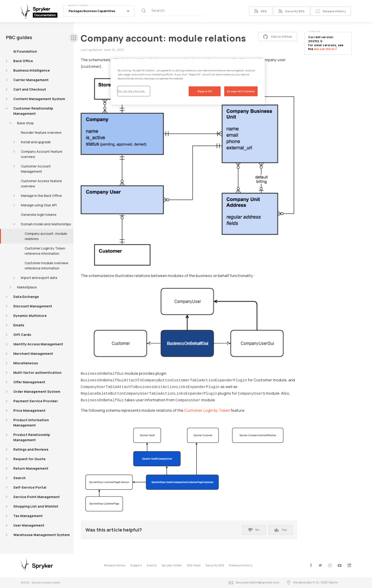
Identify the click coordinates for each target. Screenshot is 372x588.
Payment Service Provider (36, 401)
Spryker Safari (172, 565)
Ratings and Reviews (31, 449)
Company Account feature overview (42, 154)
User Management (29, 525)
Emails (19, 325)
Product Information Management (31, 423)
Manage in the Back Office (41, 196)
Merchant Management (33, 354)
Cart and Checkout (30, 89)
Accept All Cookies (241, 91)
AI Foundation (25, 51)
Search (19, 478)
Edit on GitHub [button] (278, 37)
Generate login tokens (39, 215)
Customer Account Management (36, 169)
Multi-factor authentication (37, 373)
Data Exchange (26, 297)
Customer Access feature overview (41, 183)
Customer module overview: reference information (47, 266)
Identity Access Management (38, 344)
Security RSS (292, 11)
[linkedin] (349, 565)
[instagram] (330, 565)
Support (136, 565)
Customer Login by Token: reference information (45, 251)
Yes (281, 530)
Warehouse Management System (42, 535)
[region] (188, 82)
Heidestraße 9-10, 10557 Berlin (312, 583)
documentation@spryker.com (254, 583)
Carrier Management (31, 80)
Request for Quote (29, 459)
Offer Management (29, 382)
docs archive (325, 49)
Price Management (29, 410)
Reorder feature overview (41, 132)
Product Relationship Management (32, 437)
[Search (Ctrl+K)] (173, 11)
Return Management (31, 468)
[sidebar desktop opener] (74, 38)
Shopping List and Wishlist (36, 506)
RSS (261, 11)
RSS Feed (194, 565)
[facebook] (311, 565)
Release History (331, 11)
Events (152, 565)
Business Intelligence (32, 70)
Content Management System (39, 99)
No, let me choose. (132, 91)
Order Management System (37, 391)
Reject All (205, 91)
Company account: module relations (46, 236)
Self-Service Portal (30, 487)
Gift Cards (22, 335)
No (254, 530)
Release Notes (115, 565)
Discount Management (33, 306)
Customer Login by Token (207, 410)
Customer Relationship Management (33, 111)
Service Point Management (37, 497)
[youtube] (340, 565)
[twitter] (320, 565)
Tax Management (28, 516)
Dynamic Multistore (30, 316)
